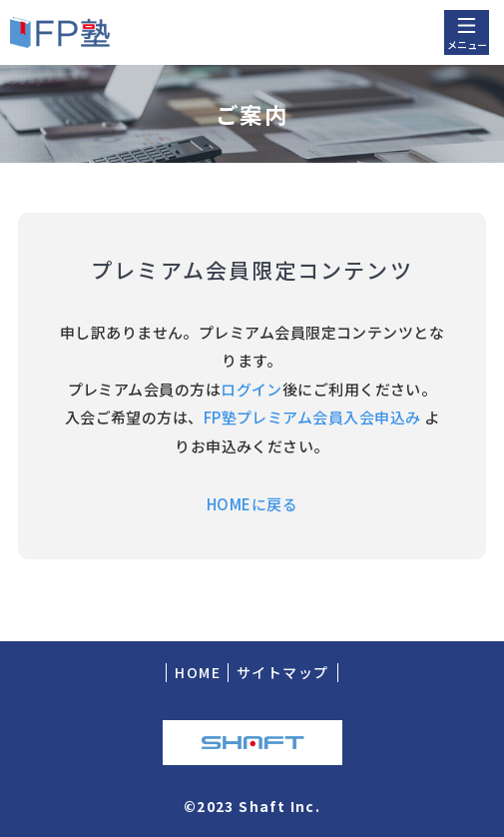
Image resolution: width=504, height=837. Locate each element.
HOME (198, 672)
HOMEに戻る (252, 504)
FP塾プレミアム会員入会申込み (312, 417)
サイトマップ (282, 672)
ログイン (252, 389)
